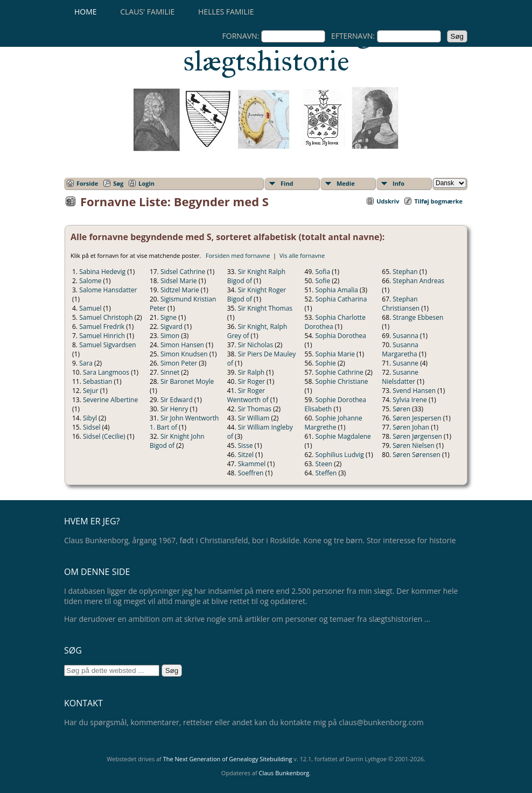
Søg (118, 183)
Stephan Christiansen (401, 304)
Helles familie (226, 12)
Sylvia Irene (410, 400)
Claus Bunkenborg (284, 773)
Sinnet (170, 372)
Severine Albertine (110, 400)
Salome (90, 281)
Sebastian (97, 381)
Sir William (254, 418)
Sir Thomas (255, 409)
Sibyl (90, 418)
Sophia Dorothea (341, 336)
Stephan (405, 272)
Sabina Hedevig (102, 272)
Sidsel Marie (179, 281)
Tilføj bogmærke (438, 201)
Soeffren (251, 473)
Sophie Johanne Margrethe (334, 423)
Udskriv (388, 201)
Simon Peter (179, 363)
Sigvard (171, 327)
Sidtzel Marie (180, 290)
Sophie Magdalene (343, 436)
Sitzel (246, 455)
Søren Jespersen (417, 418)
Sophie (326, 363)
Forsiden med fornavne (238, 255)
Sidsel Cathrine (183, 272)
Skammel (252, 464)
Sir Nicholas (255, 345)
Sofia (323, 272)
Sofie (323, 281)
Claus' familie (147, 12)
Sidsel (92, 427)
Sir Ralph (251, 372)
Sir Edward (177, 400)
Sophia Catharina (341, 299)
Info (398, 183)
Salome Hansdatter (108, 290)
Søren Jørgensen (417, 436)
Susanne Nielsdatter (400, 377)
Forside (87, 183)
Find (287, 183)
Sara (86, 363)
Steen (324, 464)
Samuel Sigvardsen (107, 345)
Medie (346, 183)
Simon (170, 336)
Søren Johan (411, 427)
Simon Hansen (182, 345)
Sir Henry (174, 409)
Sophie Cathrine (339, 372)
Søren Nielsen (414, 445)
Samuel (90, 308)
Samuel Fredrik (102, 327)
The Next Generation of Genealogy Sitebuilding (228, 759)
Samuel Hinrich (102, 336)
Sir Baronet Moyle (187, 381)
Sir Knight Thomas (265, 308)
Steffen (326, 473)
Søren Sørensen (416, 455)
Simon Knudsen (184, 354)
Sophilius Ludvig (340, 455)
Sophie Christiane (342, 381)
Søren (401, 409)
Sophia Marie (335, 354)
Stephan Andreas (418, 281)
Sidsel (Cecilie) (104, 436)
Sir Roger (251, 381)
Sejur (91, 391)
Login (146, 183)
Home (86, 12)
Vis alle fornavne (302, 255)
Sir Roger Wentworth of (248, 395)
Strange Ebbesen (418, 317)
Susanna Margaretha (400, 349)
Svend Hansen (414, 391)
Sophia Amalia (337, 290)
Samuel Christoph (106, 317)
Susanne (405, 363)
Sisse (246, 445)
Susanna (405, 336)
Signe (169, 317)
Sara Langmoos (106, 372)
